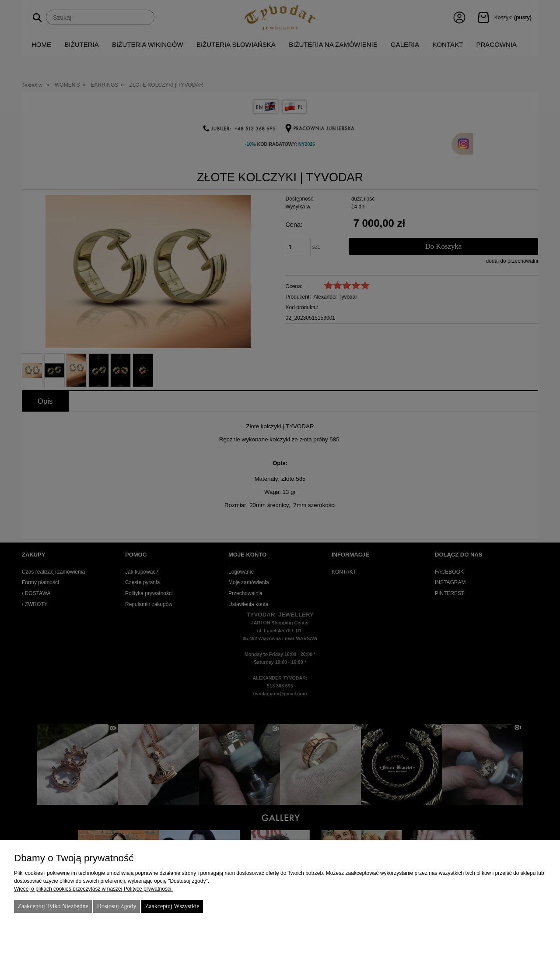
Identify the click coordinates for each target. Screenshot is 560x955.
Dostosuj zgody (117, 906)
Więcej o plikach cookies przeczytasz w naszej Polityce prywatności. (93, 889)
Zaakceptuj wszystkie (172, 906)
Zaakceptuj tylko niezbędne (53, 906)
